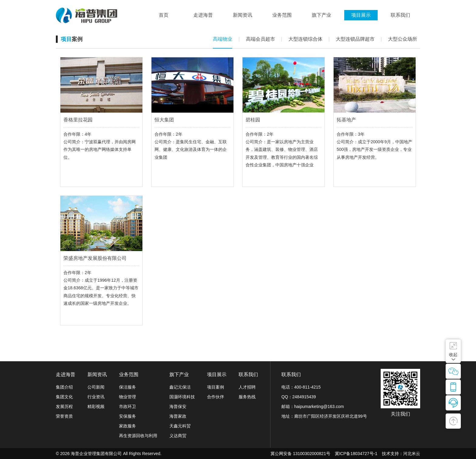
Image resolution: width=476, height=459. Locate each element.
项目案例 (216, 387)
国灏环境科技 (182, 397)
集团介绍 (64, 387)
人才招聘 (247, 387)
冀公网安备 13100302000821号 (300, 454)
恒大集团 (164, 120)
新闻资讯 (97, 374)
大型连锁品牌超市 (355, 39)
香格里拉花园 (78, 120)
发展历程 (64, 406)
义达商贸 (178, 436)
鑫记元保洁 (180, 387)
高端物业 (223, 39)
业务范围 (129, 374)
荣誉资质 (64, 416)
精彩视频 (96, 406)
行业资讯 (96, 397)
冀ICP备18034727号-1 (356, 454)
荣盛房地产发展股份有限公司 (95, 258)
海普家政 (178, 416)
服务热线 (247, 397)
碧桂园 (253, 120)
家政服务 (127, 426)
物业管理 (127, 397)
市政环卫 (127, 406)
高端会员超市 (260, 39)
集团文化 (64, 397)
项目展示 (217, 374)
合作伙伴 (216, 397)
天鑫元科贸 (180, 426)
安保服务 (127, 416)
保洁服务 (127, 387)
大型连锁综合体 (305, 39)
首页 (164, 15)
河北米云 (412, 454)
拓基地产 (346, 120)
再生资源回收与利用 (138, 436)
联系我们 (248, 374)
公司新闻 (96, 387)
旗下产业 (179, 374)
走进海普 (66, 374)
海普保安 (178, 406)
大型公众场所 (403, 39)
